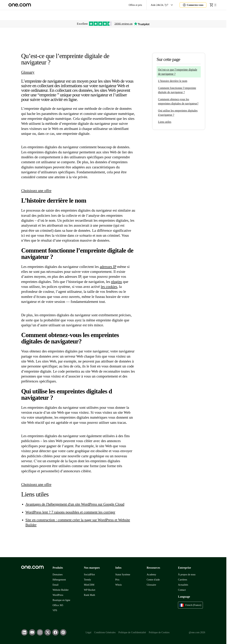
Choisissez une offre (36, 191)
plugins (117, 282)
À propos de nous (187, 575)
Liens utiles (165, 122)
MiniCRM (89, 585)
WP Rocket (90, 590)
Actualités (183, 585)
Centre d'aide (153, 580)
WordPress (58, 595)
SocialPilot (89, 575)
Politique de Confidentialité (132, 632)
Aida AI (185, 15)
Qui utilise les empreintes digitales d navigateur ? (178, 113)
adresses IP (108, 267)
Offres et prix (135, 5)
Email (56, 585)
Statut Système (123, 575)
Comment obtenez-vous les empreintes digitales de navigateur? (178, 101)
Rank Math (89, 595)
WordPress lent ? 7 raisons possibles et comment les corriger (70, 512)
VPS (55, 610)
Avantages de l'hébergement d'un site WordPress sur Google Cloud (75, 504)
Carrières (183, 580)
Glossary (28, 72)
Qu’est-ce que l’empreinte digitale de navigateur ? (178, 72)
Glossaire (151, 585)
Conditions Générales (105, 632)
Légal (88, 632)
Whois (119, 585)
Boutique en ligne (61, 600)
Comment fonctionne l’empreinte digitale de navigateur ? (177, 90)
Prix (117, 580)
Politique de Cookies (159, 632)
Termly (87, 580)
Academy (151, 575)
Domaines (58, 575)
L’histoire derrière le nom (173, 81)
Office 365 (58, 605)
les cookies (109, 287)
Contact (182, 590)
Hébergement (59, 580)
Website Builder (61, 590)
